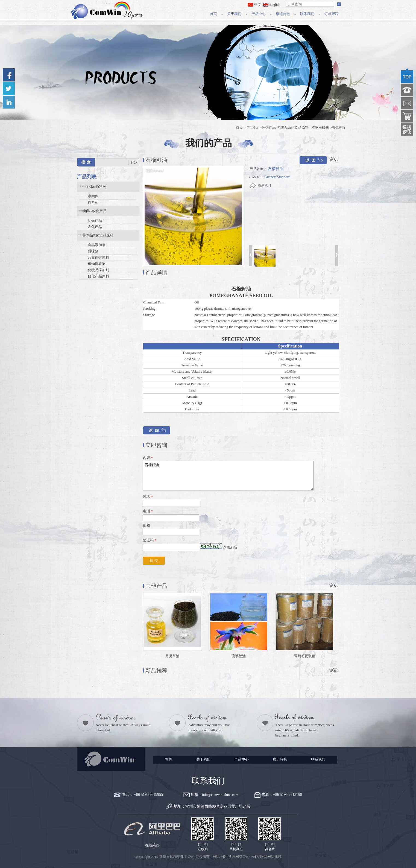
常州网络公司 (239, 857)
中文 (254, 5)
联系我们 (307, 14)
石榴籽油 (228, 476)
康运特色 (283, 14)
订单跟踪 (332, 14)
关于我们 (234, 14)
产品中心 (259, 14)
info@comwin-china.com (220, 795)
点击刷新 (230, 547)
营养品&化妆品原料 (293, 128)
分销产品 (269, 128)
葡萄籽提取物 (305, 656)
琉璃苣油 (239, 656)
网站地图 (219, 857)
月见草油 (172, 656)
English (272, 5)
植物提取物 (320, 128)
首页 (213, 14)
